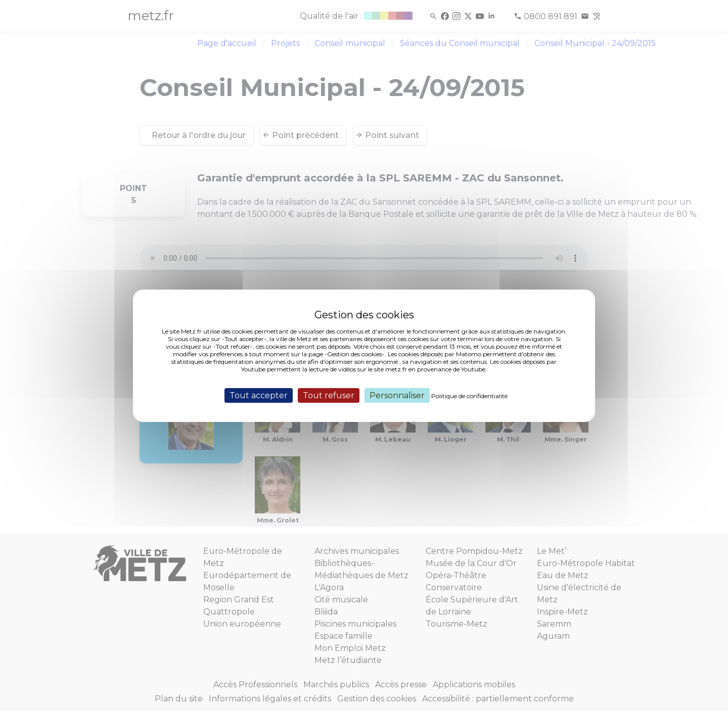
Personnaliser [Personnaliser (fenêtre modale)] (397, 395)
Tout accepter (259, 395)
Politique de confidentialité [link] (469, 395)
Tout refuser (329, 395)
